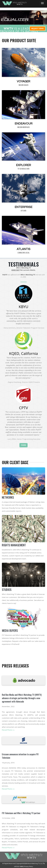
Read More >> (8, 730)
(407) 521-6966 (19, 866)
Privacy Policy (28, 866)
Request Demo (37, 29)
